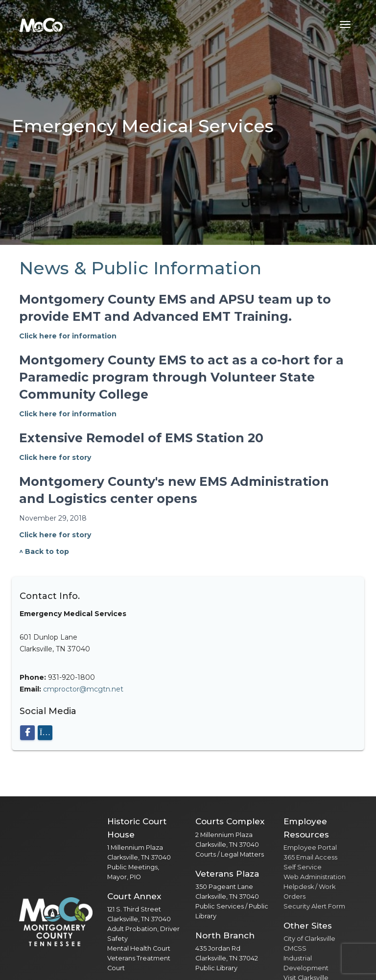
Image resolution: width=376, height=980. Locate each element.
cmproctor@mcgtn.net (83, 689)
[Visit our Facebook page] (27, 733)
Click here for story (55, 457)
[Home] (41, 24)
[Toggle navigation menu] (345, 24)
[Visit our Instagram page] (45, 733)
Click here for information (68, 336)
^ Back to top (44, 551)
